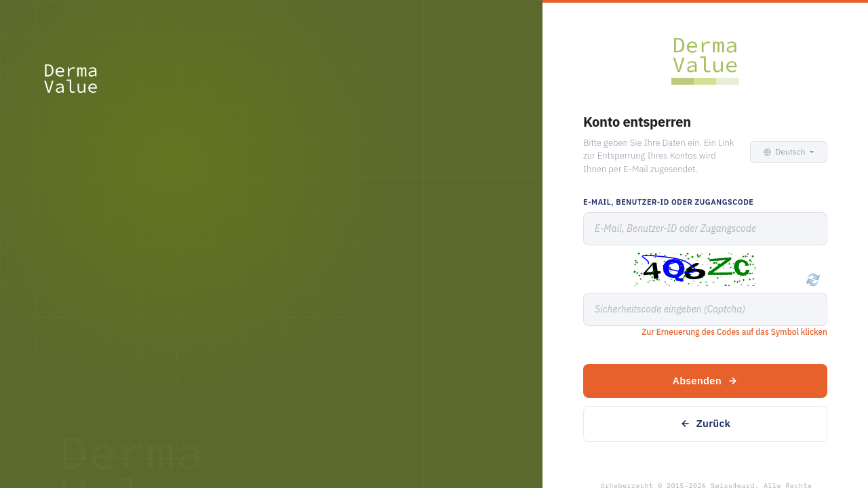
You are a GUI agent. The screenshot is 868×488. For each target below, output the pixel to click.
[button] (786, 152)
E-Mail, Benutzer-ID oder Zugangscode (668, 202)
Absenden (705, 381)
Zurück (705, 423)
